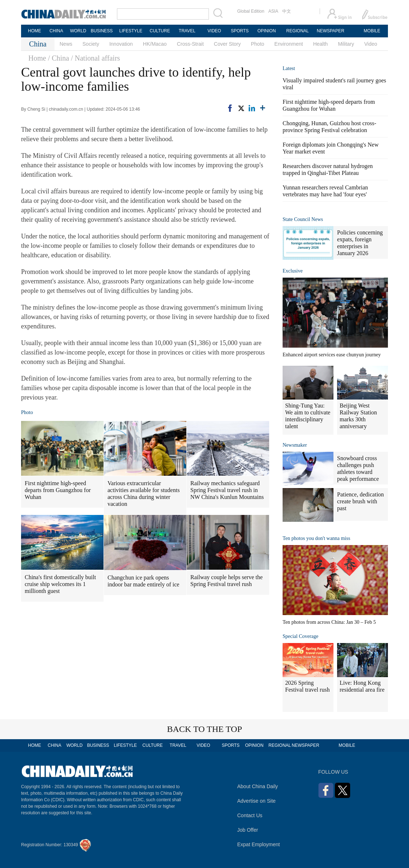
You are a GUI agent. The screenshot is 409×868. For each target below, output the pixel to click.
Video (371, 44)
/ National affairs (95, 58)
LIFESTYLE (131, 31)
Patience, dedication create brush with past (361, 501)
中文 (287, 11)
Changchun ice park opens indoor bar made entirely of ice (143, 581)
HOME (35, 31)
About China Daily (258, 786)
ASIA (273, 11)
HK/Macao (155, 44)
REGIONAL (297, 31)
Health (320, 44)
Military (346, 44)
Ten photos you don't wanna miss (316, 538)
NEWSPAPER (330, 31)
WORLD (78, 31)
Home (37, 58)
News (66, 44)
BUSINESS (102, 31)
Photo (258, 44)
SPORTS (240, 31)
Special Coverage (300, 636)
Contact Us (250, 815)
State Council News (303, 219)
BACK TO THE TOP (205, 729)
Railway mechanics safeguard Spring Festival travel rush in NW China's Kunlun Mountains (227, 490)
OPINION (267, 31)
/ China (58, 58)
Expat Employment (259, 844)
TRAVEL (187, 31)
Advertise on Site (256, 801)
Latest (289, 68)
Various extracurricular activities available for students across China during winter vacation (144, 494)
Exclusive (293, 271)
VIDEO (214, 31)
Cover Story (227, 44)
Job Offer (248, 830)
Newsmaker (295, 445)
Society (91, 44)
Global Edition (251, 11)
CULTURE (160, 31)
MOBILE (372, 31)
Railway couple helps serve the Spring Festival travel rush (226, 581)
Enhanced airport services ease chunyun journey (332, 355)
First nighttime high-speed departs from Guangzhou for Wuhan (58, 490)
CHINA (56, 31)
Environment (289, 44)
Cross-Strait (190, 44)
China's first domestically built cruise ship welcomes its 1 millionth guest (60, 584)
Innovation (121, 44)
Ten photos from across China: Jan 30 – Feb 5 (329, 622)
